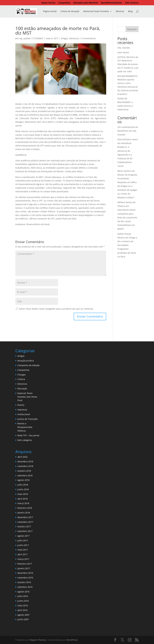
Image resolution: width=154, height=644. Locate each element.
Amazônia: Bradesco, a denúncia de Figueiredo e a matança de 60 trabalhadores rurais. (125, 155)
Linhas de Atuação (70, 11)
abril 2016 (22, 610)
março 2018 (23, 503)
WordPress (72, 640)
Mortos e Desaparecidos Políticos (25, 427)
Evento (21, 405)
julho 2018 (23, 485)
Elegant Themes (38, 640)
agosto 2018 (23, 480)
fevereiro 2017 (25, 564)
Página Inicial (50, 11)
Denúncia (74, 38)
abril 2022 (22, 457)
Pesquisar (132, 29)
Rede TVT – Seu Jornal (28, 435)
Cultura (21, 379)
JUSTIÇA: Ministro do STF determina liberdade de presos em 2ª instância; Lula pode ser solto (128, 64)
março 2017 (23, 559)
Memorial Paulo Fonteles (96, 11)
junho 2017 (23, 545)
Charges (22, 375)
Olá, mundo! (124, 48)
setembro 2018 (25, 475)
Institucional (24, 414)
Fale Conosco (132, 3)
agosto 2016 (23, 592)
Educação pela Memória (86, 3)
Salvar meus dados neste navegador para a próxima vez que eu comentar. (56, 309)
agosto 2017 (23, 536)
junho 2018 (23, 489)
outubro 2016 (24, 582)
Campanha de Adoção (28, 365)
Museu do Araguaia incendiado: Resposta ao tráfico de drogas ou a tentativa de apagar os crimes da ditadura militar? (127, 186)
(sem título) (123, 52)
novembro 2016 (25, 578)
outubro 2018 (24, 471)
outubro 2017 (24, 526)
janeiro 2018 (24, 513)
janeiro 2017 (24, 568)
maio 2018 (23, 494)
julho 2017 (23, 540)
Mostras (120, 11)
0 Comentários (89, 38)
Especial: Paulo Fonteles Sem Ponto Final (27, 397)
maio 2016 (23, 605)
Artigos (64, 38)
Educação (22, 388)
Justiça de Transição (28, 419)
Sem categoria (25, 440)
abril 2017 (22, 554)
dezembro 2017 (25, 517)
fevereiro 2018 (25, 508)
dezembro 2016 (25, 573)
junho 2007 (23, 619)
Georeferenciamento (111, 3)
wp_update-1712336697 (31, 38)
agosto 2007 (23, 615)
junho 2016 (23, 601)
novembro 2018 (25, 466)
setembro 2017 (25, 531)
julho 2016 (23, 596)
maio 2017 (23, 550)
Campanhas (64, 3)
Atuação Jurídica (26, 361)
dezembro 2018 (25, 461)
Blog (130, 11)
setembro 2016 (25, 587)
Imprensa (22, 410)
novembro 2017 (25, 522)
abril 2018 (22, 499)
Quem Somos (48, 3)
